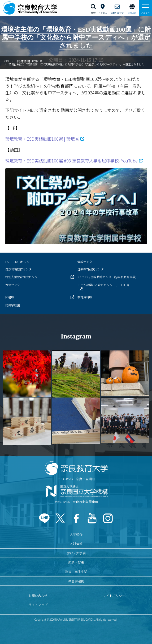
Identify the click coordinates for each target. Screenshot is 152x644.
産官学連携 (76, 581)
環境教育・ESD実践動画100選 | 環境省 (42, 139)
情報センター (86, 262)
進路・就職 (76, 562)
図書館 (10, 297)
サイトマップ (38, 605)
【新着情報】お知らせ (29, 61)
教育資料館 (85, 297)
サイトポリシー (114, 595)
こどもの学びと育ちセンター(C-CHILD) (103, 285)
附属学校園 (13, 305)
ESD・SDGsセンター (19, 262)
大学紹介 (76, 534)
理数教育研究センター (92, 269)
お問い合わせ (38, 595)
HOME (6, 61)
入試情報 (76, 544)
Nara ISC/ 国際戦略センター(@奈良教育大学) (107, 277)
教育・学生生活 (76, 572)
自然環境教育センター (20, 269)
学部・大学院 (76, 553)
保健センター (14, 285)
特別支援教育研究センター (23, 277)
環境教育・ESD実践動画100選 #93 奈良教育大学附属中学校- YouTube (71, 161)
